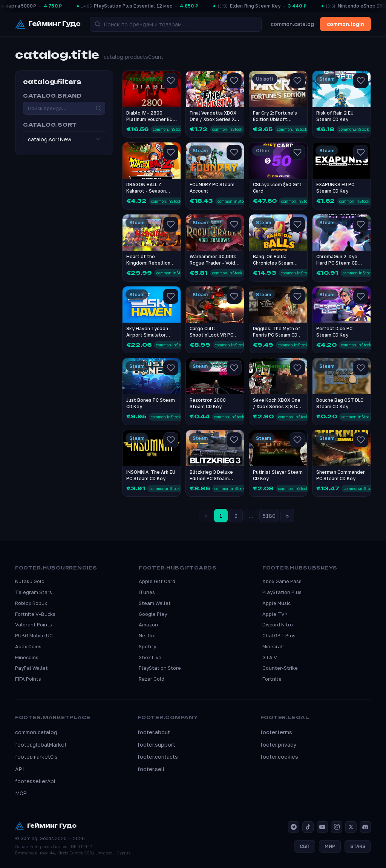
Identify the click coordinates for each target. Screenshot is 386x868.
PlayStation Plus (282, 592)
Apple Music (276, 603)
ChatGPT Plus (279, 635)
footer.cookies (279, 757)
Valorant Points (34, 625)
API (20, 769)
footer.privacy (278, 745)
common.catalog (292, 24)
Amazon (148, 625)
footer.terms (276, 732)
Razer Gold (152, 679)
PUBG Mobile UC (34, 635)
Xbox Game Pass (282, 581)
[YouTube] (322, 827)
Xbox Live (150, 657)
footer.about (154, 732)
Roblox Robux (31, 603)
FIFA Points (28, 679)
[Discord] (365, 827)
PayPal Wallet (31, 668)
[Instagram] (337, 827)
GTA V (270, 657)
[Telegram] (294, 827)
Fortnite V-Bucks (35, 614)
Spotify (147, 646)
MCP (21, 793)
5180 (269, 516)
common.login (345, 24)
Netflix (147, 635)
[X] (351, 827)
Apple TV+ (275, 614)
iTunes (147, 592)
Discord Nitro (278, 625)
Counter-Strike (280, 668)
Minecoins (27, 657)
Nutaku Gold (30, 581)
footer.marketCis (36, 757)
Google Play (153, 614)
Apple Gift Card (157, 581)
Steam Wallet (155, 603)
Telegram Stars (34, 592)
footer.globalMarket (41, 745)
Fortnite (272, 679)
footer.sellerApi (35, 781)
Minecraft (274, 646)
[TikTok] (308, 827)
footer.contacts (158, 757)
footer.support (156, 745)
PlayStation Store (160, 668)
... (251, 516)
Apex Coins (28, 646)
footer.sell (151, 769)
